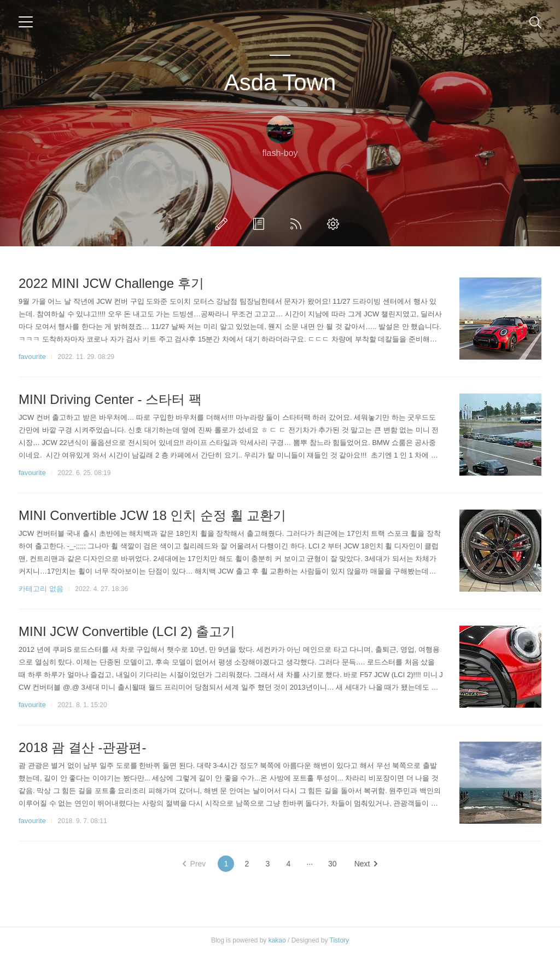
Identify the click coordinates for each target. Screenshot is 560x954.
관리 (335, 224)
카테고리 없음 (41, 589)
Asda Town (280, 82)
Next (366, 864)
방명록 (261, 224)
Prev (194, 864)
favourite (32, 357)
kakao (277, 940)
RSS (298, 224)
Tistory (340, 940)
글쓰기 (224, 224)
